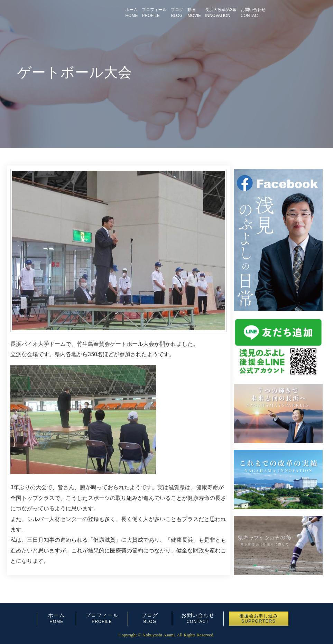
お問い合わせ (198, 615)
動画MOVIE (194, 13)
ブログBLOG (177, 13)
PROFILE (102, 622)
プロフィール (102, 615)
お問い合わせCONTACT (253, 13)
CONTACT (197, 622)
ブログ (150, 615)
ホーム (56, 615)
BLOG (150, 622)
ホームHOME (131, 13)
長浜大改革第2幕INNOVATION (221, 13)
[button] (259, 619)
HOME (56, 622)
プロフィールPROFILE (154, 13)
